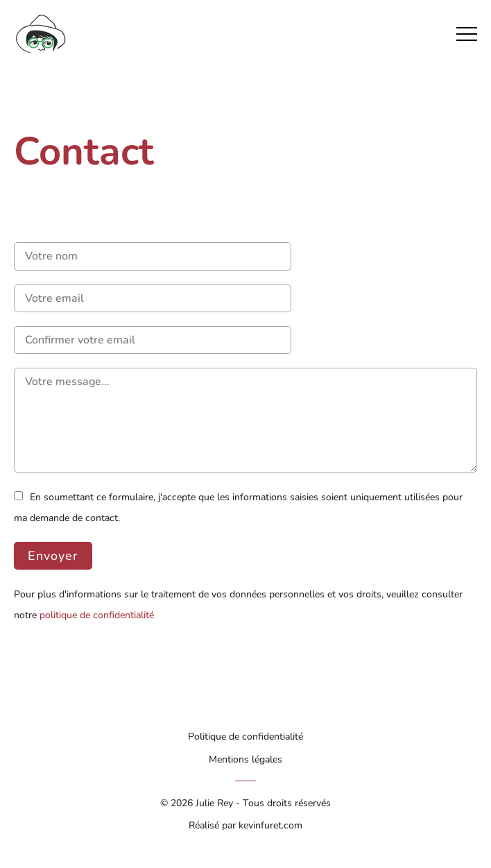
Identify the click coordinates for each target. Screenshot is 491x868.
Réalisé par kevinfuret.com (245, 825)
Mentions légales (245, 759)
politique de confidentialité (97, 615)
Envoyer (53, 556)
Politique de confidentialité (245, 736)
